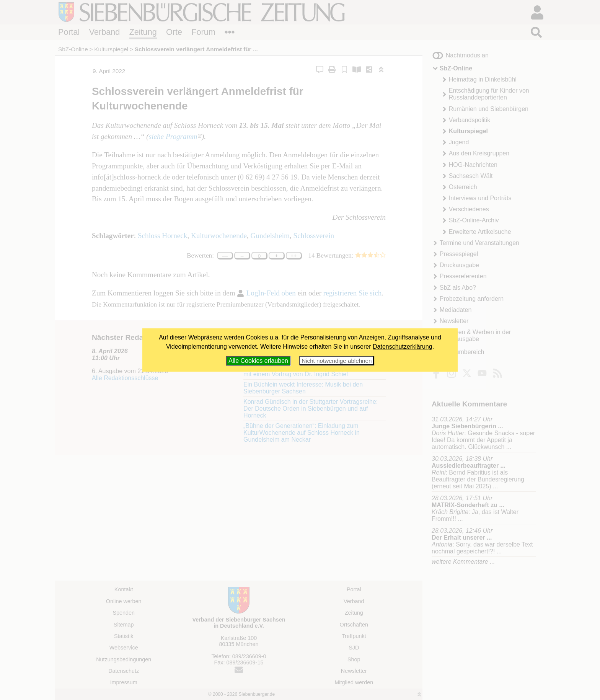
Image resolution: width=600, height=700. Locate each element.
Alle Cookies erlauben (258, 361)
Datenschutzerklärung (403, 347)
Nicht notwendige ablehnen (337, 361)
